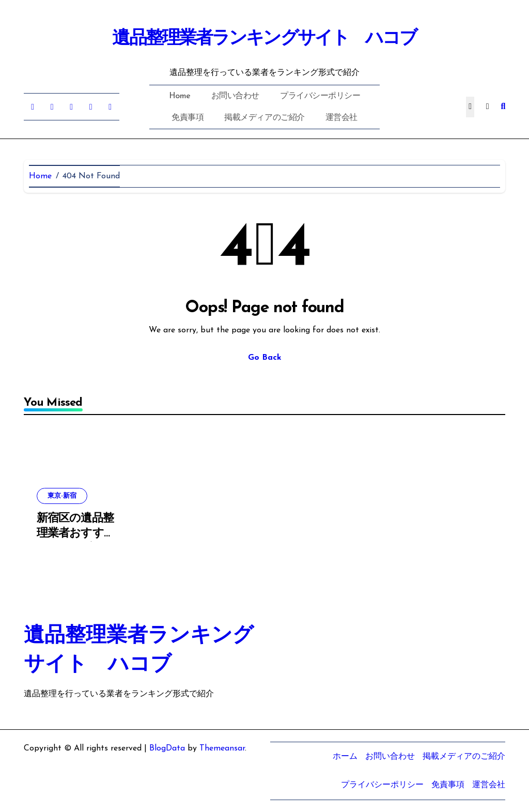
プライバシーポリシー (320, 96)
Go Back (265, 358)
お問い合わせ (235, 96)
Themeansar (222, 748)
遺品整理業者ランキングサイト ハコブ (264, 39)
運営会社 (341, 118)
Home (180, 96)
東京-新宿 (62, 496)
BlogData (167, 748)
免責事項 (188, 118)
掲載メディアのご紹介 (264, 118)
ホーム (345, 757)
